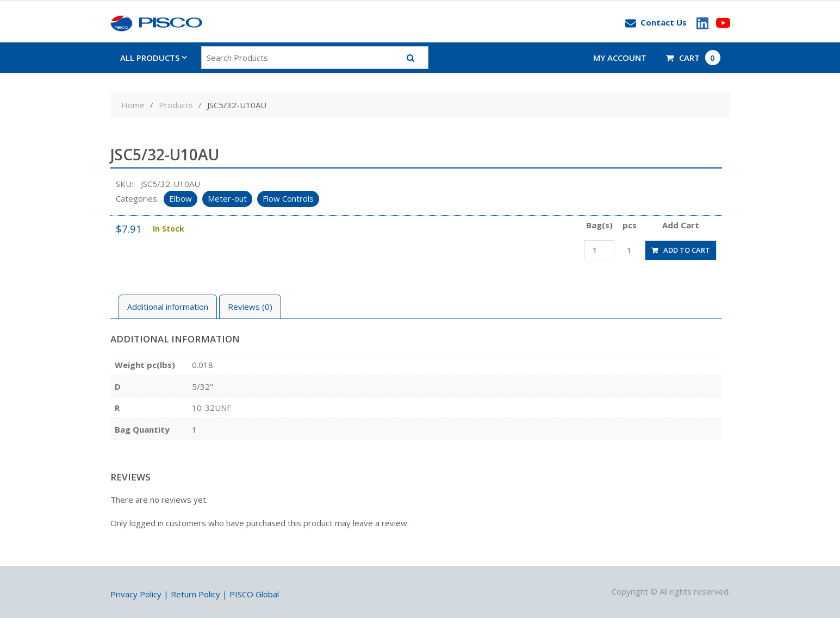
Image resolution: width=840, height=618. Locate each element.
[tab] (168, 307)
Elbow (181, 198)
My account (620, 58)
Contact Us (656, 23)
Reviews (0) (250, 307)
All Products (150, 58)
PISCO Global (254, 594)
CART (693, 58)
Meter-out (227, 198)
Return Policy (195, 594)
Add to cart (687, 250)
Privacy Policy (136, 594)
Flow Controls (288, 198)
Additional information (168, 307)
